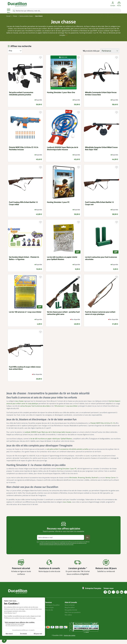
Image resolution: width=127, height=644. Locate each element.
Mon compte (50, 612)
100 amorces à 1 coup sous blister (66, 410)
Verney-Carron (111, 482)
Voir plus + (13, 552)
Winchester (73, 482)
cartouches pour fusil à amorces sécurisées (35, 410)
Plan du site (49, 614)
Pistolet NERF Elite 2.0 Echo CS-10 (103, 427)
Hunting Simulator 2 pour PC (66, 473)
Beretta (88, 482)
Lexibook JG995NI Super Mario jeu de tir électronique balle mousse (47, 436)
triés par (96, 55)
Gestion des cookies (70, 640)
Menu (9, 11)
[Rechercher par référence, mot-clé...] (66, 11)
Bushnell (95, 482)
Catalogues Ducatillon (53, 609)
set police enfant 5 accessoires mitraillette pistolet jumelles (68, 453)
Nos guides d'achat (71, 614)
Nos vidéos (68, 619)
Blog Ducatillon (70, 612)
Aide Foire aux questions (73, 617)
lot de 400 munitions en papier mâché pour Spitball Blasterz (51, 443)
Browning (81, 482)
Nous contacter (70, 609)
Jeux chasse (19, 405)
